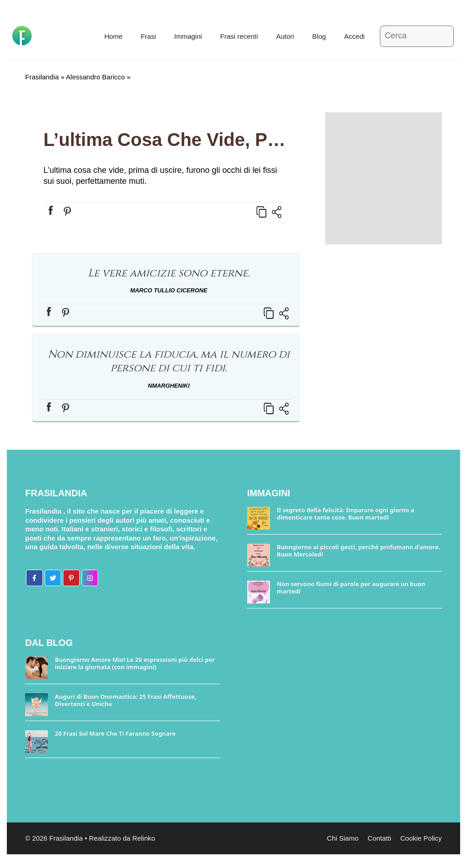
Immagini (188, 36)
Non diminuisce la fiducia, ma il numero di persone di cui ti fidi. (169, 361)
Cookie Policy (421, 838)
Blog (319, 36)
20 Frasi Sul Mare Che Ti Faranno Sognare (115, 733)
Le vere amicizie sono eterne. (169, 273)
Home (114, 36)
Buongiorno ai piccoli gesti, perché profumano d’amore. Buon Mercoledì (358, 551)
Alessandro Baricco (96, 77)
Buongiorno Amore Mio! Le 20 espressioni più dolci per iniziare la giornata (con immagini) (135, 663)
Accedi (355, 36)
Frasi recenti (239, 36)
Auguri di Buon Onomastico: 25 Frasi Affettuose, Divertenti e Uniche (125, 700)
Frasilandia (42, 77)
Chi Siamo (343, 838)
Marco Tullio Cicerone (169, 290)
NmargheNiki (169, 386)
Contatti (379, 838)
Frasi (148, 36)
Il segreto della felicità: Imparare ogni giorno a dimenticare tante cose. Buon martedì (345, 514)
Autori (285, 36)
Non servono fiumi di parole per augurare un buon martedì (351, 587)
